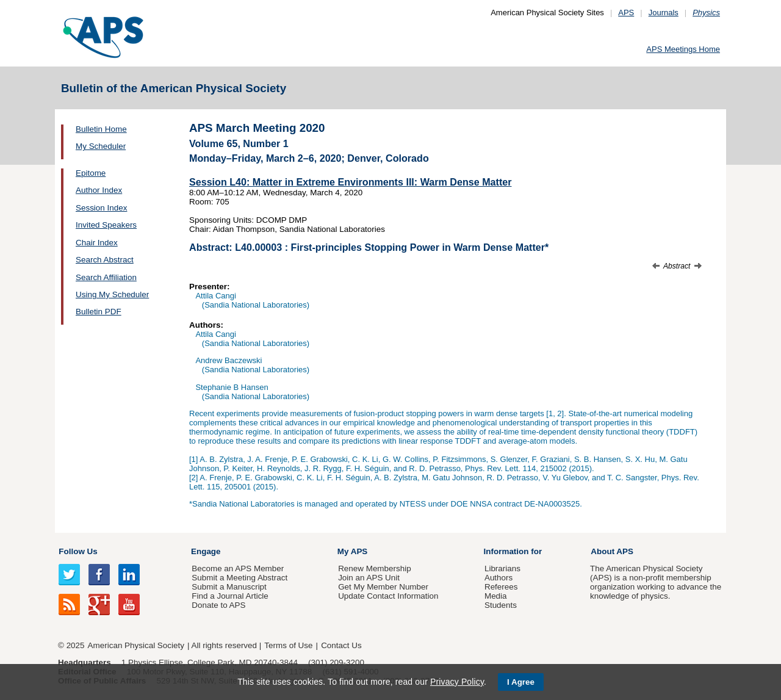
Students (501, 605)
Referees (501, 587)
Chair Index (97, 243)
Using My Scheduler (112, 294)
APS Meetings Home (683, 49)
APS (626, 13)
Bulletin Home (101, 129)
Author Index (99, 190)
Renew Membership (375, 568)
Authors (498, 578)
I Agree (521, 682)
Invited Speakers (106, 225)
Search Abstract (105, 260)
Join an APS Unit (369, 578)
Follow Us (78, 551)
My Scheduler (101, 146)
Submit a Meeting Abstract (239, 578)
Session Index (101, 208)
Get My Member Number (383, 587)
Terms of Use (288, 645)
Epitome (91, 173)
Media (496, 596)
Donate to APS (218, 605)
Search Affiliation (106, 277)
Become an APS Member (238, 568)
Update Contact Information (388, 596)
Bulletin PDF (99, 312)
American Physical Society (136, 645)
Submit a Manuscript (229, 587)
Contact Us (341, 645)
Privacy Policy (457, 682)
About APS (612, 551)
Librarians (502, 568)
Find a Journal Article (230, 596)
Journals (664, 13)
